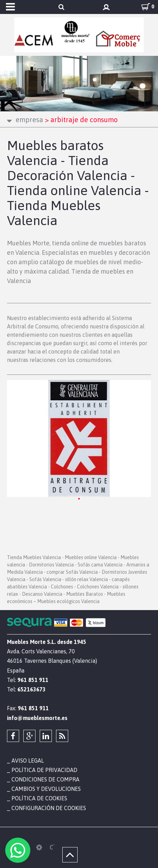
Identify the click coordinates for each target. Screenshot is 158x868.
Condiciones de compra (45, 779)
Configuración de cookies (49, 808)
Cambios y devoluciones (46, 789)
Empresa (29, 120)
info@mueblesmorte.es (37, 718)
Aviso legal (28, 761)
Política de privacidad (44, 770)
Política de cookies (39, 798)
